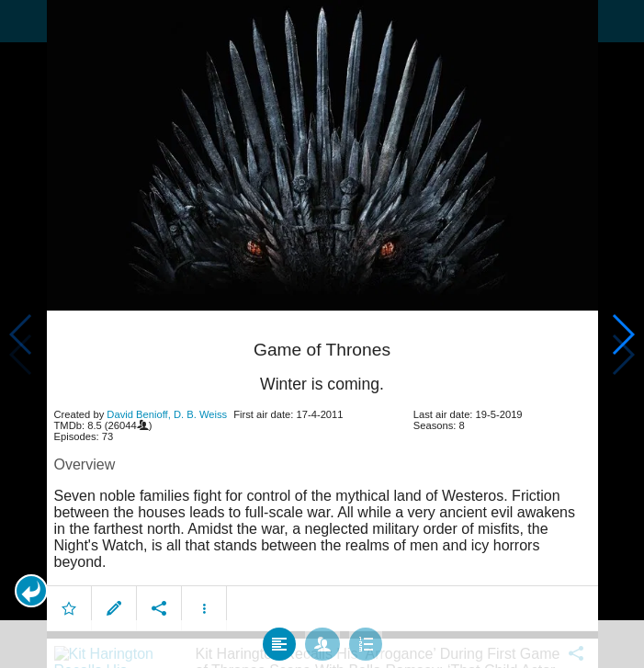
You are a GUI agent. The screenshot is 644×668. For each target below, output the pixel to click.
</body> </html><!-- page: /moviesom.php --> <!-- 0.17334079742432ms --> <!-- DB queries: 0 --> (322, 334)
